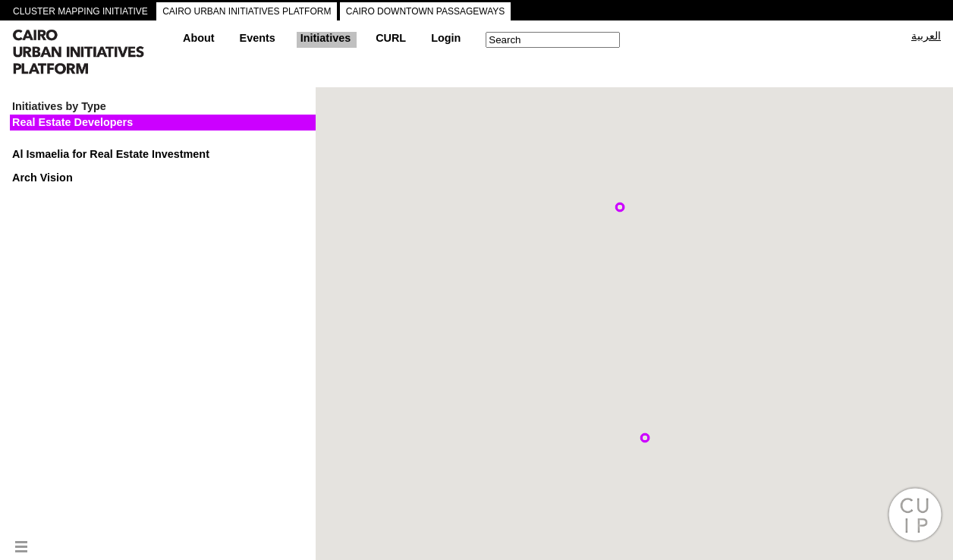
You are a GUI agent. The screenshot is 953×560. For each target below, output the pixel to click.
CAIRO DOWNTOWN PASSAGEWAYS (426, 11)
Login (446, 38)
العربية (926, 36)
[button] (620, 207)
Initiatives (326, 38)
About (199, 38)
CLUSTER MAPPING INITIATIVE (80, 11)
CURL (391, 38)
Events (258, 38)
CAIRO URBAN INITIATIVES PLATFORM (247, 11)
